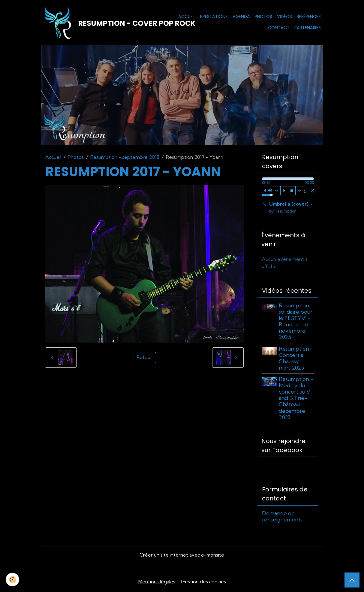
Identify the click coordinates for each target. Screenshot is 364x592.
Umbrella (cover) (289, 208)
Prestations (214, 17)
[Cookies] (13, 580)
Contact (279, 28)
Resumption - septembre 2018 (125, 158)
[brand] (101, 23)
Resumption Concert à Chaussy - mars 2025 (295, 360)
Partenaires (308, 28)
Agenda (241, 17)
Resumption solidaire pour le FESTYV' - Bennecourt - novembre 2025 (296, 323)
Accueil (187, 17)
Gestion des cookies (203, 584)
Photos (263, 17)
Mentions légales (156, 584)
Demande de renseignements (282, 518)
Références (309, 17)
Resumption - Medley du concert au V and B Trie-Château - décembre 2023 (296, 400)
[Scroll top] (352, 580)
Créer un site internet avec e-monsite (182, 557)
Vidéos (284, 17)
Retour (144, 358)
